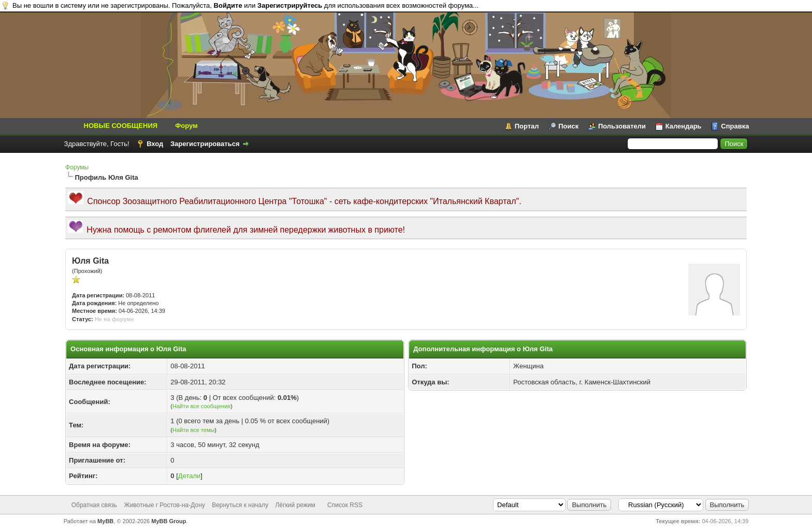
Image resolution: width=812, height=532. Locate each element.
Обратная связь (94, 505)
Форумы (77, 167)
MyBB (105, 521)
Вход (155, 144)
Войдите (228, 5)
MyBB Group (169, 521)
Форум (186, 126)
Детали (190, 476)
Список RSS (345, 505)
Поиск (568, 126)
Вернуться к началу (240, 505)
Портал (527, 126)
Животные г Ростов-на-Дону (164, 505)
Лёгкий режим (295, 505)
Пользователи (622, 126)
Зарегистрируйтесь (290, 5)
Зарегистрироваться (205, 144)
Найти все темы (193, 430)
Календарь (684, 126)
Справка (735, 126)
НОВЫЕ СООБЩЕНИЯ (121, 126)
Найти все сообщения (201, 406)
